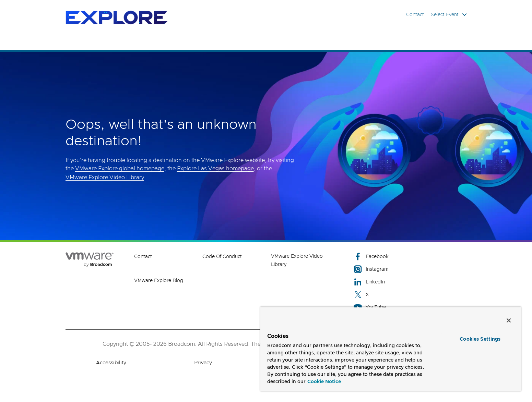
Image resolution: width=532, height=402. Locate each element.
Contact (415, 15)
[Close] (509, 320)
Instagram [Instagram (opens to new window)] (371, 269)
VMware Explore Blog (159, 281)
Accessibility (111, 363)
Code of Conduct (222, 257)
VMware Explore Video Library (105, 178)
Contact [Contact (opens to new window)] (143, 257)
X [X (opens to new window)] (361, 295)
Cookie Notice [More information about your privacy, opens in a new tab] (324, 382)
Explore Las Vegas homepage (215, 169)
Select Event (449, 15)
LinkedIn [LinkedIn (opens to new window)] (369, 282)
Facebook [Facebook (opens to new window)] (371, 257)
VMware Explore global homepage (120, 169)
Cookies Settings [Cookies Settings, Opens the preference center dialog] (480, 339)
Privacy (203, 363)
